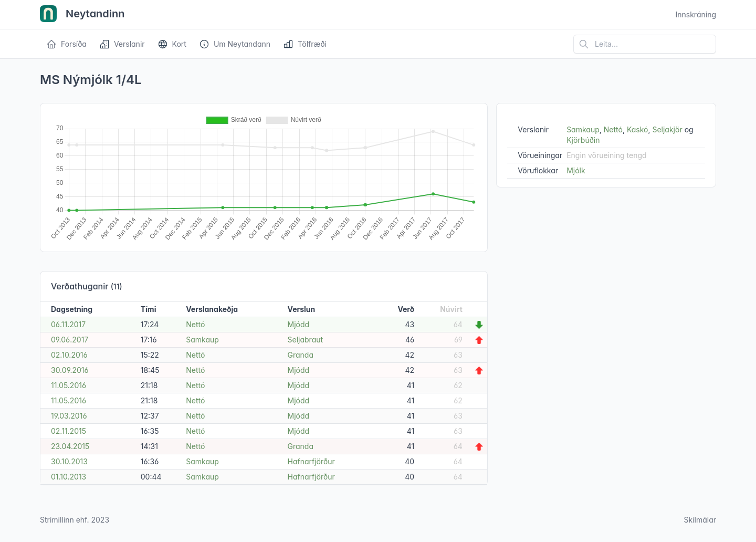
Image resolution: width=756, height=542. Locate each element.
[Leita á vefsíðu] (645, 44)
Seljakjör (667, 129)
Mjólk (576, 170)
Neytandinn (82, 15)
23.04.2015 (70, 446)
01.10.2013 (69, 477)
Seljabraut (306, 340)
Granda (301, 355)
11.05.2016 (69, 385)
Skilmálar (700, 520)
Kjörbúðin (583, 140)
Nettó (195, 324)
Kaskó (638, 129)
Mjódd (299, 324)
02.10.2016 (69, 355)
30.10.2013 (69, 461)
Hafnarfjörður (311, 461)
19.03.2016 (69, 416)
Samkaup (202, 340)
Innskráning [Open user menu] (696, 14)
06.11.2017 (68, 324)
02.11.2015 (69, 431)
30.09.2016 (70, 370)
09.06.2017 (70, 340)
